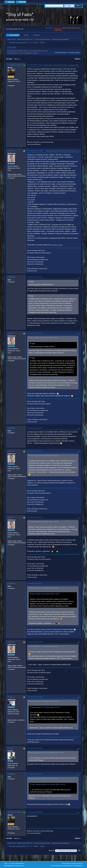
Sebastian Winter (15, 65)
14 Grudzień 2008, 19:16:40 (35, 333)
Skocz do (51, 851)
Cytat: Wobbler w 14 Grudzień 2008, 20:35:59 (44, 456)
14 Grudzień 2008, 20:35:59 (35, 428)
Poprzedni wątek (61, 53)
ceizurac (11, 151)
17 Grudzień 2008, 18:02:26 (35, 748)
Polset (10, 697)
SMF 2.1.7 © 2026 (9, 863)
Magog (11, 748)
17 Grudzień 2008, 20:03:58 (35, 774)
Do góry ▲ (80, 863)
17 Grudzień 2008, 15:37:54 (35, 642)
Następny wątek (74, 53)
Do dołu (9, 59)
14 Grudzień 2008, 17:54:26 (35, 277)
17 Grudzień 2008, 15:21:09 (35, 517)
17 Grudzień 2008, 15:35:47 (35, 583)
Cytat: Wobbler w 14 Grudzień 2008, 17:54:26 (44, 338)
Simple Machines (20, 863)
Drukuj (78, 59)
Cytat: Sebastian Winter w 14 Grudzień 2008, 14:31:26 (47, 753)
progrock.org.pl (57, 245)
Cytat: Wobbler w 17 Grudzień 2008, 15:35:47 (44, 647)
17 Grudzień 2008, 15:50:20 (35, 697)
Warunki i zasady (71, 863)
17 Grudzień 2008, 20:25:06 (35, 812)
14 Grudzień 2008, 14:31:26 (35, 65)
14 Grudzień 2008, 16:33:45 (35, 151)
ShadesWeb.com (20, 866)
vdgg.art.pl (57, 28)
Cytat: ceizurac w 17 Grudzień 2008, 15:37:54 (44, 702)
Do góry (9, 838)
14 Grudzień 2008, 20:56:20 (35, 451)
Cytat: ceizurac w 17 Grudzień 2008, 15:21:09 (44, 588)
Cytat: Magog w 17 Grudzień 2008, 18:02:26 (44, 779)
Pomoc (63, 863)
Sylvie (36, 43)
